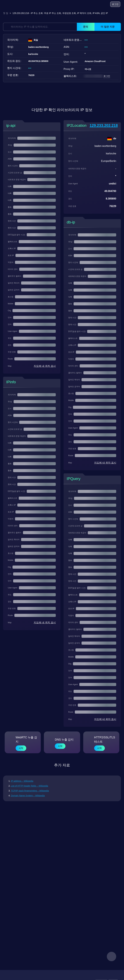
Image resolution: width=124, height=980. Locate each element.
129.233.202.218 (104, 125)
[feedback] (112, 956)
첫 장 (6, 13)
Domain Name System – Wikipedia (28, 796)
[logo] (11, 4)
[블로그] (96, 5)
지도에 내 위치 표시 (45, 366)
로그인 (115, 4)
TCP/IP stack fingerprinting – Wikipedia (30, 791)
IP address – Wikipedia (22, 781)
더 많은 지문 (108, 27)
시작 (21, 748)
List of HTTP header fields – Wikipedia (30, 786)
